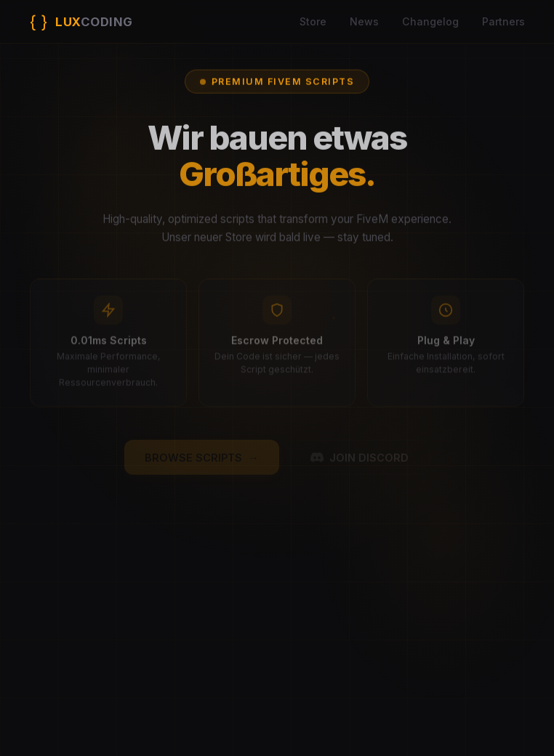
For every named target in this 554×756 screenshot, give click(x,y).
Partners (503, 21)
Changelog (430, 21)
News (364, 21)
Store (313, 21)
